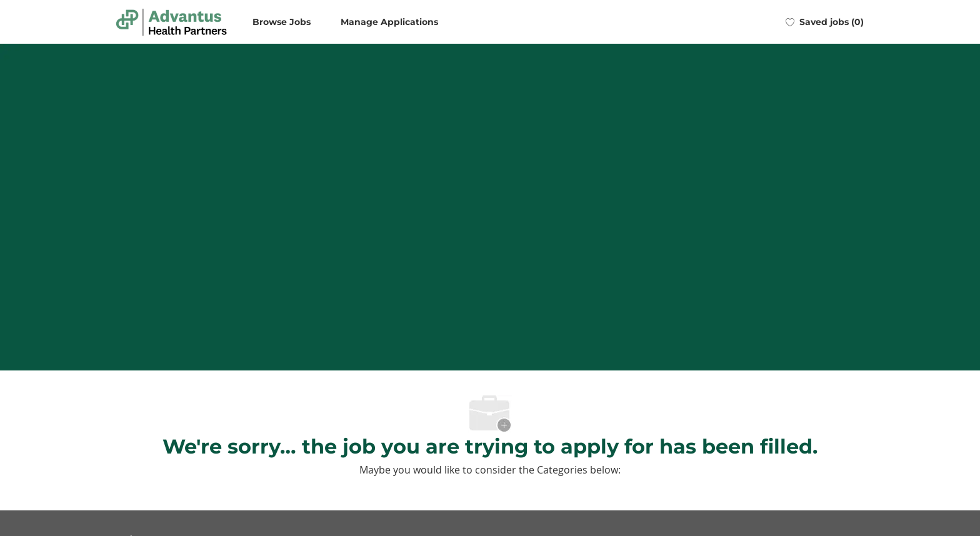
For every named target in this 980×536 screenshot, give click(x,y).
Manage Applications (389, 22)
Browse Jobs (282, 22)
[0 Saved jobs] (825, 22)
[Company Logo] (171, 22)
